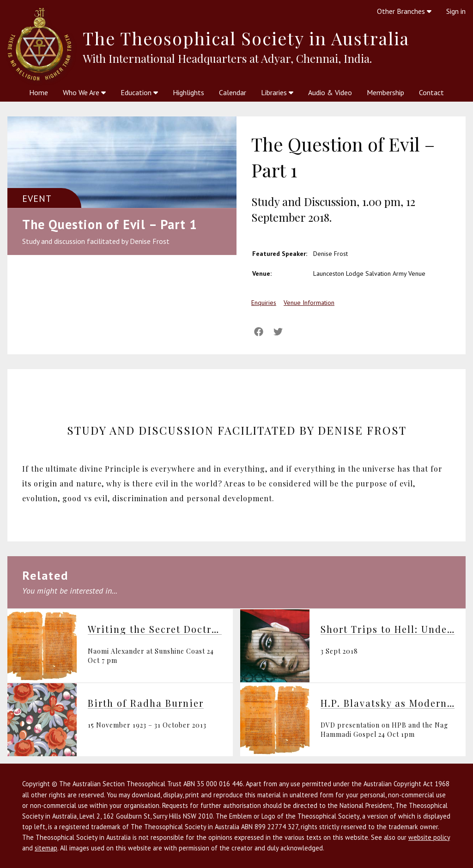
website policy (429, 837)
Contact (431, 92)
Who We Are (84, 92)
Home (39, 92)
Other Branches (404, 11)
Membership (385, 92)
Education (139, 92)
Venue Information (309, 303)
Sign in (456, 11)
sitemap (46, 848)
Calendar (233, 92)
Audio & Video (330, 92)
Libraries (277, 92)
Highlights (188, 92)
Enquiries (264, 303)
